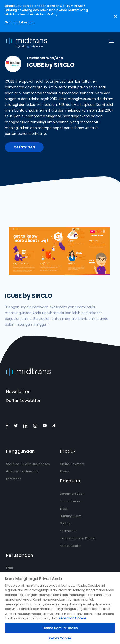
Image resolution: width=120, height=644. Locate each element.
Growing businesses (22, 471)
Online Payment (72, 464)
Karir (10, 568)
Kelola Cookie (71, 546)
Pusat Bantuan (72, 501)
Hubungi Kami (71, 516)
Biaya (65, 471)
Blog (64, 509)
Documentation (72, 494)
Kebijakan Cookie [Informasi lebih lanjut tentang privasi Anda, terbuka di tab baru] (72, 618)
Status (65, 523)
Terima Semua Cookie (60, 628)
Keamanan (69, 531)
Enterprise (14, 479)
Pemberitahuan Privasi (78, 538)
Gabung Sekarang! (20, 22)
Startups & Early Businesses (28, 464)
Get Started (24, 147)
